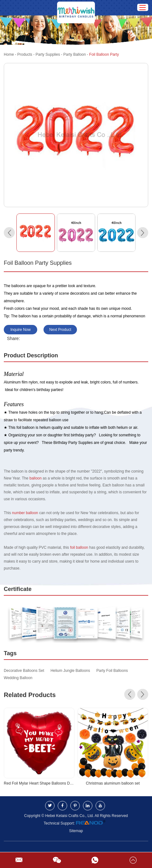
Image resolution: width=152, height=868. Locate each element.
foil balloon (79, 547)
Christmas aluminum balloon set (113, 783)
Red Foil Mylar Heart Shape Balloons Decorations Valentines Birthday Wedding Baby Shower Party (39, 783)
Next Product (60, 330)
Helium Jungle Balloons (70, 671)
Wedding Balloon (18, 678)
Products (25, 54)
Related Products (30, 695)
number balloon (25, 513)
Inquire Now (20, 330)
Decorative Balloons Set (24, 671)
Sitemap (76, 831)
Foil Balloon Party (104, 54)
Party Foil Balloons (112, 671)
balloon (35, 478)
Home (9, 54)
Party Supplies (48, 54)
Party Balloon (75, 54)
